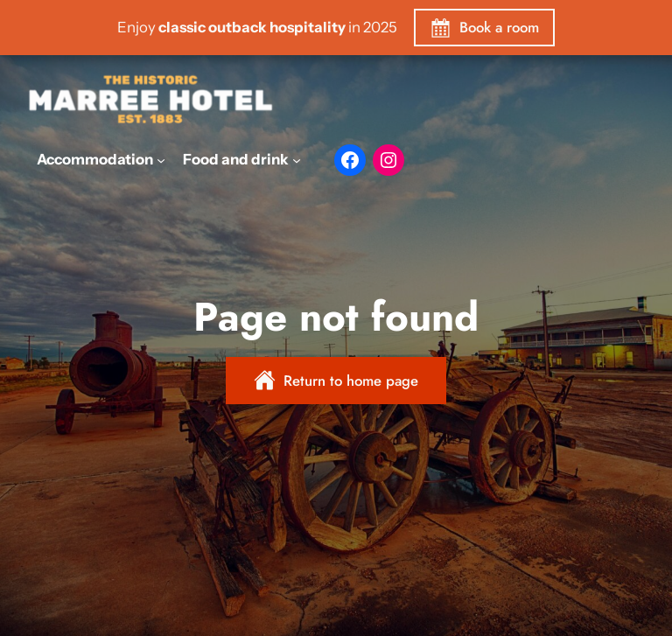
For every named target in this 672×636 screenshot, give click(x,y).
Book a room (499, 27)
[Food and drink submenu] (297, 159)
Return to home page (351, 381)
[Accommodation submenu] (161, 159)
